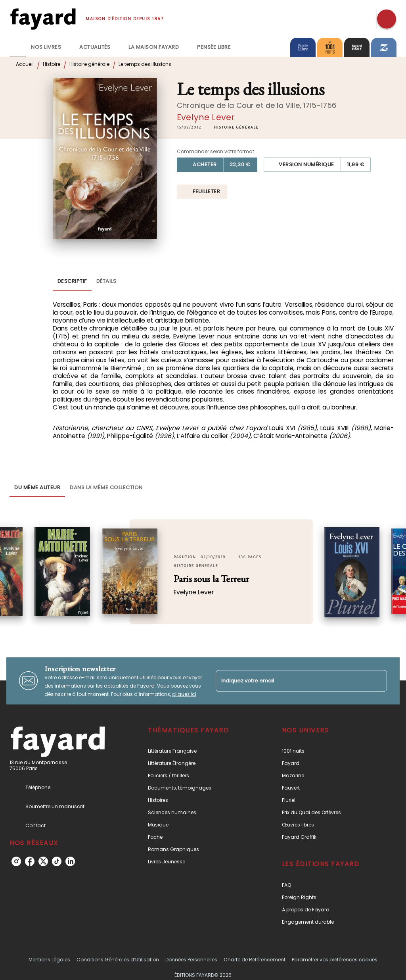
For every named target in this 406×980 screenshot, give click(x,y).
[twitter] (43, 861)
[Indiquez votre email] (291, 681)
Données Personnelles (191, 960)
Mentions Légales (49, 960)
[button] (236, 127)
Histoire (52, 64)
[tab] (18, 47)
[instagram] (16, 861)
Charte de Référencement (255, 960)
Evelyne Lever (206, 117)
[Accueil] (43, 19)
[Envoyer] (377, 681)
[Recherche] (387, 19)
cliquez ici (184, 694)
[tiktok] (57, 861)
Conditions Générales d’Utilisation (118, 960)
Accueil (25, 64)
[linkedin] (70, 861)
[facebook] (30, 861)
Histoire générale (89, 64)
